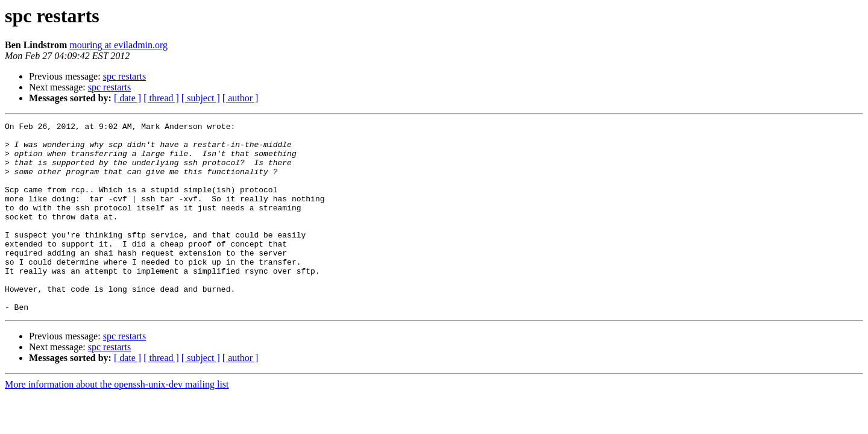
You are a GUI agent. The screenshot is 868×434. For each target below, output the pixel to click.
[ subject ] (201, 98)
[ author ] (241, 98)
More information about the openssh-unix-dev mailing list (117, 422)
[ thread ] (161, 98)
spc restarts (125, 76)
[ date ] (127, 98)
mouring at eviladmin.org (118, 45)
